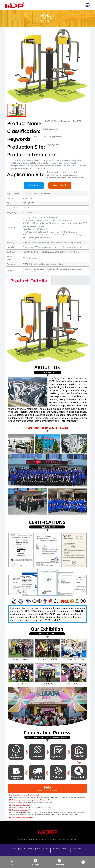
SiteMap (78, 849)
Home (38, 18)
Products (45, 18)
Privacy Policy (61, 849)
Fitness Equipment (54, 18)
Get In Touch (60, 185)
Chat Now (34, 185)
